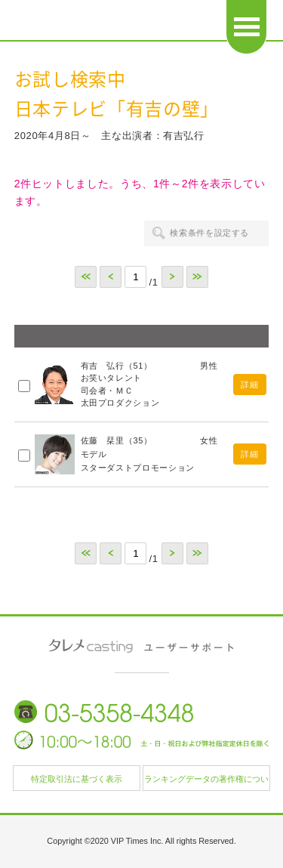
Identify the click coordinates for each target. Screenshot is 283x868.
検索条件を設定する (209, 233)
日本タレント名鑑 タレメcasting (103, 23)
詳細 (249, 385)
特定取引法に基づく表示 (77, 779)
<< (86, 277)
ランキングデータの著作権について (206, 783)
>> (197, 277)
